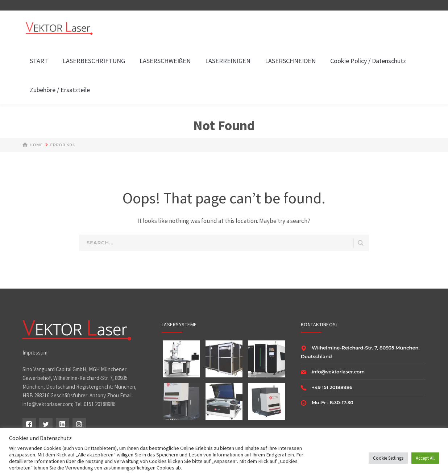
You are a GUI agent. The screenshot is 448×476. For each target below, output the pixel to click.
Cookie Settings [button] (388, 458)
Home (36, 145)
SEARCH (361, 243)
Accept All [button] (425, 458)
